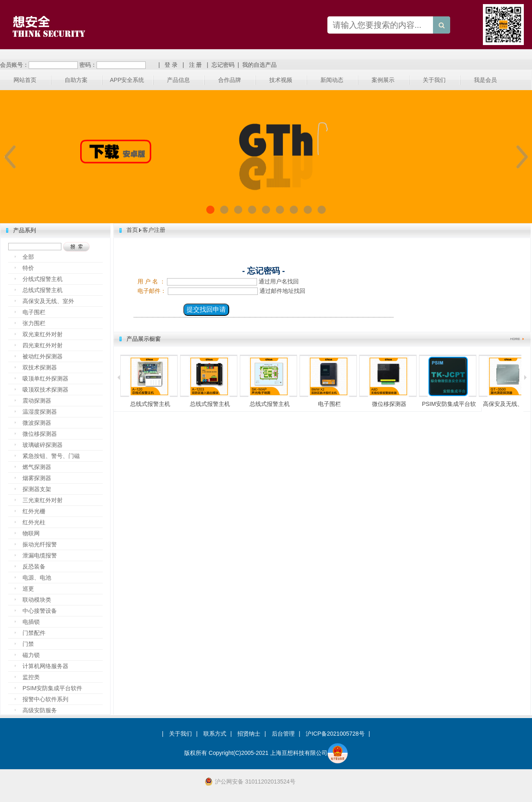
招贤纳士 (249, 734)
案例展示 (383, 80)
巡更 (28, 589)
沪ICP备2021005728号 (335, 734)
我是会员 (485, 80)
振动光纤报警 (40, 544)
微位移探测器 (40, 434)
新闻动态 (332, 80)
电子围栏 (34, 312)
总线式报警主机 (43, 290)
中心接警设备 (40, 611)
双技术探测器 (40, 367)
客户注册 (154, 230)
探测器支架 (37, 489)
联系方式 (215, 734)
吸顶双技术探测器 (45, 390)
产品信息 (178, 80)
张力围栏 (34, 323)
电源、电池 (37, 578)
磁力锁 (31, 655)
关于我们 (434, 80)
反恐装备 (34, 566)
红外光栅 (34, 511)
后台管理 (283, 734)
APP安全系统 (127, 80)
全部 (28, 257)
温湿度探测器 (40, 412)
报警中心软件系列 (45, 699)
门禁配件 (34, 633)
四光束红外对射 (43, 345)
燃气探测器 (37, 467)
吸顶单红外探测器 (45, 378)
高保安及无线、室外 (48, 301)
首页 (132, 230)
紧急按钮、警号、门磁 (51, 456)
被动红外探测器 (43, 356)
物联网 (31, 533)
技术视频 (281, 80)
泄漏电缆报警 (40, 555)
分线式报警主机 (43, 279)
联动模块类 (37, 600)
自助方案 (76, 80)
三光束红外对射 (43, 500)
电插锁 (31, 622)
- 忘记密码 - (264, 271)
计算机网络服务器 (45, 666)
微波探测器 (37, 423)
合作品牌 (230, 80)
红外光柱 (34, 522)
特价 (28, 268)
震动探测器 (37, 401)
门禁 (28, 644)
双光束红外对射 (43, 334)
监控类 (31, 677)
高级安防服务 (40, 710)
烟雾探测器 (37, 478)
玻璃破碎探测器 (43, 445)
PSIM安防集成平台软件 (52, 688)
